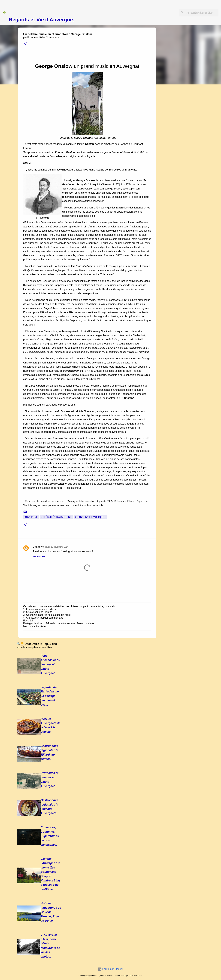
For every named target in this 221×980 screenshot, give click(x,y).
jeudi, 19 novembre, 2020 (57, 547)
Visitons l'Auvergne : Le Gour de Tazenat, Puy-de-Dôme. (51, 912)
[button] (25, 44)
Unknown (38, 547)
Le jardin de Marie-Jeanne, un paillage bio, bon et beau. (50, 696)
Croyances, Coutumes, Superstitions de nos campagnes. (50, 836)
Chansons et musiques (90, 517)
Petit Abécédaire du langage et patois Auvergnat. (50, 664)
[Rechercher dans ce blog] (202, 13)
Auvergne (31, 517)
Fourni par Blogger (110, 969)
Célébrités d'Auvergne (56, 517)
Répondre (39, 557)
